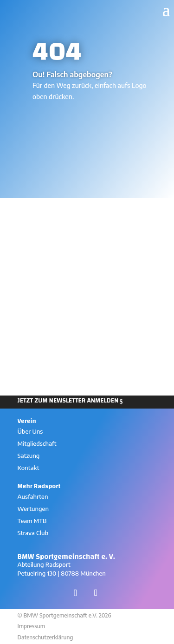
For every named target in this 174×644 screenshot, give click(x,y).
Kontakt (29, 468)
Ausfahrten (33, 496)
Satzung (29, 456)
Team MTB (32, 521)
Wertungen (33, 509)
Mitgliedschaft (37, 443)
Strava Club (33, 533)
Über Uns (30, 431)
